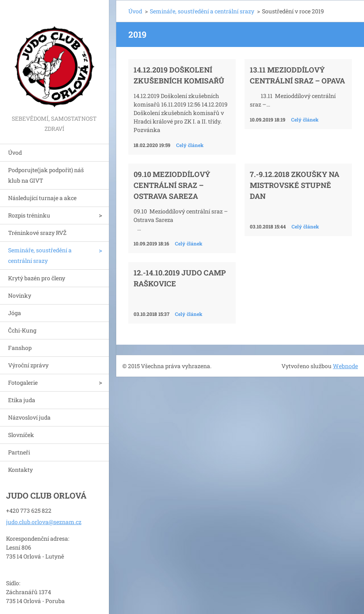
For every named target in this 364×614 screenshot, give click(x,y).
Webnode (345, 366)
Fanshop (20, 348)
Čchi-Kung (22, 330)
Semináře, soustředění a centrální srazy (40, 255)
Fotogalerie (23, 383)
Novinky (20, 295)
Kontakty (20, 470)
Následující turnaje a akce (42, 198)
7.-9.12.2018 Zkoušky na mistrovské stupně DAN (295, 185)
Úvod (15, 152)
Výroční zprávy (28, 365)
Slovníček (21, 435)
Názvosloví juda (29, 417)
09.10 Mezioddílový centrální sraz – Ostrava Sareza (172, 185)
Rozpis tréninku (29, 215)
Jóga (15, 313)
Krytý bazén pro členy (37, 278)
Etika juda (22, 400)
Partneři (19, 452)
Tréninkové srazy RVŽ (37, 233)
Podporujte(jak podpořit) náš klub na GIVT (46, 175)
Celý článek (190, 145)
